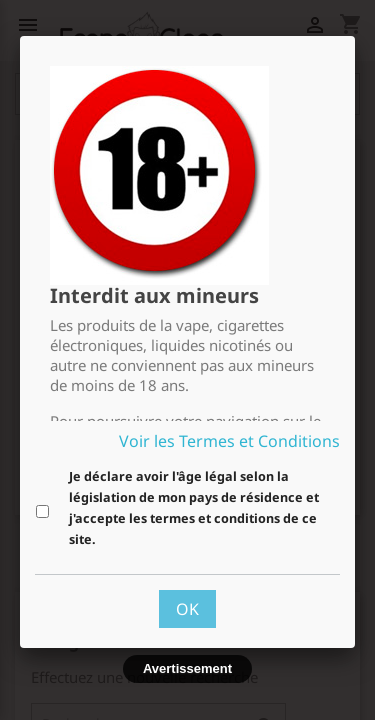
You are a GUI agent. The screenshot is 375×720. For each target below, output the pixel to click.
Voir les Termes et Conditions (229, 441)
